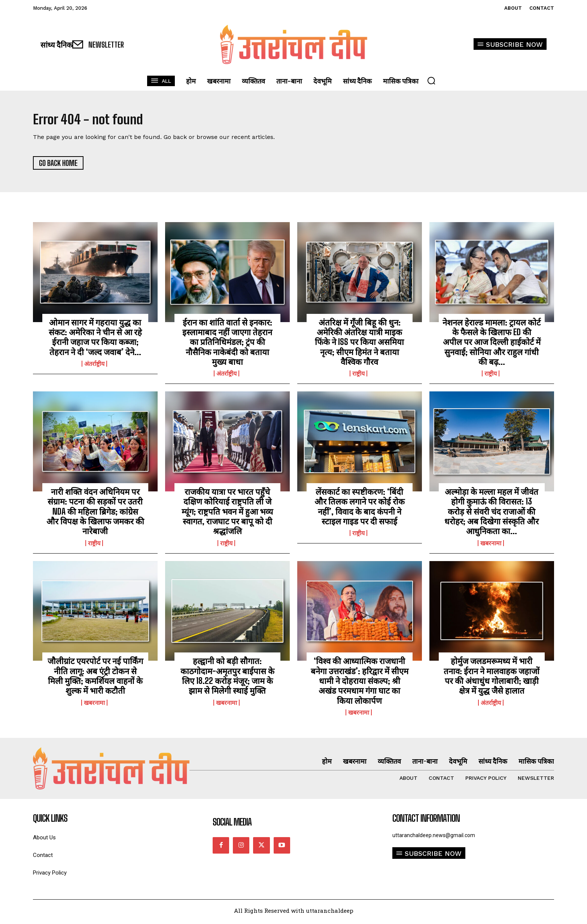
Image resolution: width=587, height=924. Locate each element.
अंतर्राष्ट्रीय (94, 366)
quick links (50, 821)
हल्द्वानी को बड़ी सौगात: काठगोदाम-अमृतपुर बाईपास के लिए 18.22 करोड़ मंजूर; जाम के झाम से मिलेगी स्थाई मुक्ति (227, 678)
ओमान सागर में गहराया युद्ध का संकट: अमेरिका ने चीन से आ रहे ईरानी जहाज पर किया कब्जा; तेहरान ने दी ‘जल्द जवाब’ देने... (95, 340)
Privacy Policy (50, 875)
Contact (43, 858)
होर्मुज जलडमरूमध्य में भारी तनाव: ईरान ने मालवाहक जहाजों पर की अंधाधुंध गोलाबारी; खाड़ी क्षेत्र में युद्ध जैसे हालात (492, 678)
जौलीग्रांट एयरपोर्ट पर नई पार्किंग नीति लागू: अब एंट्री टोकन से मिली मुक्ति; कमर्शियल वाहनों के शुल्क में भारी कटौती (95, 678)
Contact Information (426, 821)
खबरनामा (491, 546)
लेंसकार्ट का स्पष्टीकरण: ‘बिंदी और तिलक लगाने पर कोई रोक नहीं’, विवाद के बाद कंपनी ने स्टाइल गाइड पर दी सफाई (360, 509)
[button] (431, 81)
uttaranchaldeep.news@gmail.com (434, 838)
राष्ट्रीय (358, 376)
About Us (44, 840)
